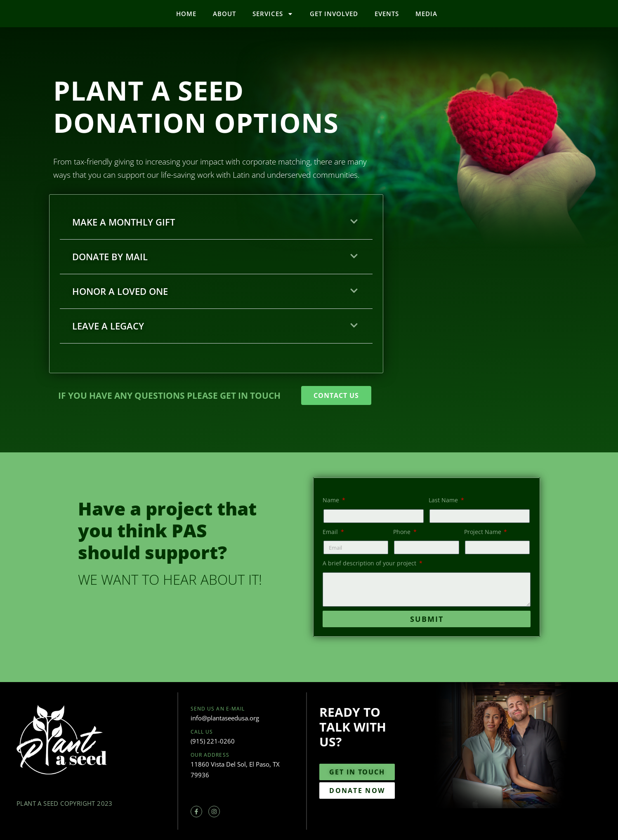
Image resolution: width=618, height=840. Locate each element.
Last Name (444, 500)
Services (273, 14)
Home (186, 14)
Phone (403, 532)
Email (331, 532)
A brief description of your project (370, 563)
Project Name (484, 532)
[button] (216, 222)
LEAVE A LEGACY (108, 326)
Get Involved (334, 14)
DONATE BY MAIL (110, 256)
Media (426, 14)
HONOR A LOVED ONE (120, 291)
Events (387, 14)
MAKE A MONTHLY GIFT (124, 222)
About (224, 14)
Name (332, 500)
